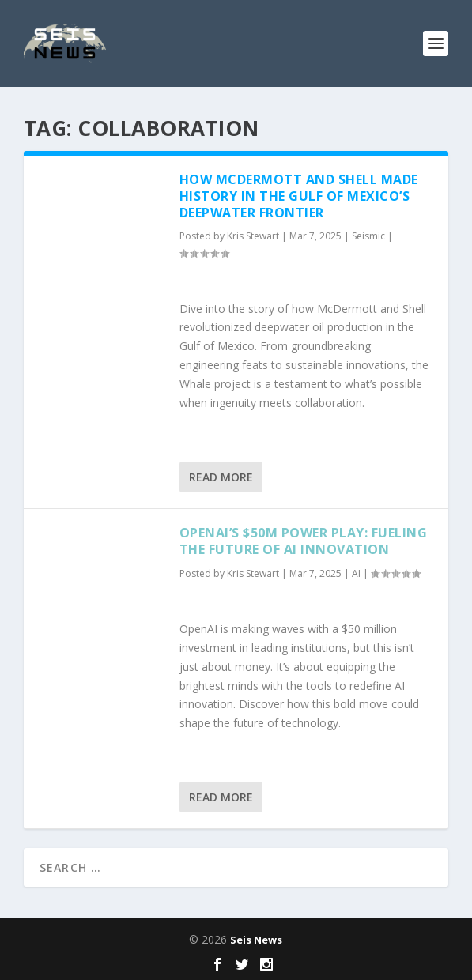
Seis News (256, 940)
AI (356, 573)
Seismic (368, 236)
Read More (221, 477)
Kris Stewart (253, 236)
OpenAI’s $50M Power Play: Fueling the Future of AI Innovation (304, 541)
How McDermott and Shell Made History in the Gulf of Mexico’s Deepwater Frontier (299, 196)
